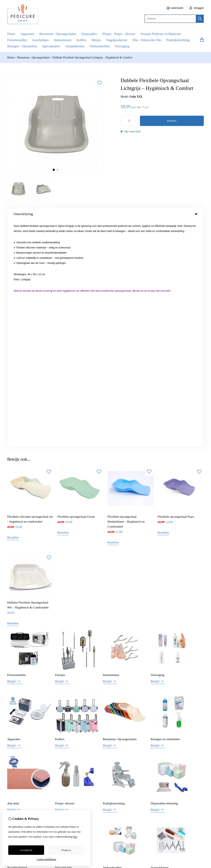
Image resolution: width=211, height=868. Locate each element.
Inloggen (181, 733)
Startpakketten (75, 46)
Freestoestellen (17, 40)
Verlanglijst (183, 747)
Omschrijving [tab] (105, 214)
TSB (202, 773)
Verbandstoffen (99, 46)
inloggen (197, 8)
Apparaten (27, 34)
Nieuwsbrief (183, 754)
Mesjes (96, 40)
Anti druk (13, 577)
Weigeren (66, 850)
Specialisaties (51, 46)
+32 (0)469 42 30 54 (141, 686)
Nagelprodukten (17, 641)
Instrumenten (63, 40)
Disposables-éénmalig (164, 577)
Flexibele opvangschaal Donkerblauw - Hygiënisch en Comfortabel (126, 295)
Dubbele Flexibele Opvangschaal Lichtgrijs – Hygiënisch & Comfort (92, 58)
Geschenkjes (40, 40)
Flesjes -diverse (65, 577)
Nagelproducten (117, 40)
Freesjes (60, 449)
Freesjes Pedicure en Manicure (161, 34)
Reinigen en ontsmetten (165, 513)
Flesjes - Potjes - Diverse (119, 34)
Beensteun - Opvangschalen (58, 34)
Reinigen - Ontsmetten (22, 46)
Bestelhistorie (184, 740)
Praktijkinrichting (178, 40)
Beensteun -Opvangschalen (120, 513)
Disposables (89, 34)
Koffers (81, 40)
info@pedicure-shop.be (135, 692)
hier (75, 837)
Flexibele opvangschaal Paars (176, 290)
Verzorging (122, 46)
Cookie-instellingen (46, 859)
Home (11, 34)
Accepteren (26, 850)
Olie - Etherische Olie (147, 40)
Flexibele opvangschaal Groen (76, 290)
